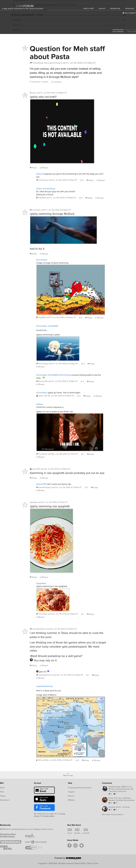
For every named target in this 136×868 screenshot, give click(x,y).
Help (70, 783)
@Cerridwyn (42, 260)
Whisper (44, 168)
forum (28, 6)
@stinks (40, 404)
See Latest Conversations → (114, 814)
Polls (2, 792)
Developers (5, 800)
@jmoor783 (41, 484)
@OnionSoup (49, 189)
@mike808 (53, 326)
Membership (5, 825)
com (19, 6)
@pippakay (41, 583)
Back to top (68, 775)
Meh (2, 783)
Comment (56, 82)
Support (71, 792)
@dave (39, 174)
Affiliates (71, 800)
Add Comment (129, 13)
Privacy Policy (80, 863)
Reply (33, 168)
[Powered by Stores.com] (68, 859)
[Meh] (9, 4)
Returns (71, 796)
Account (38, 783)
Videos (3, 796)
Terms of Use (93, 863)
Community (107, 783)
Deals (2, 788)
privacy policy (49, 816)
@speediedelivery (44, 686)
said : (52, 93)
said (63, 180)
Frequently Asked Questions (80, 788)
